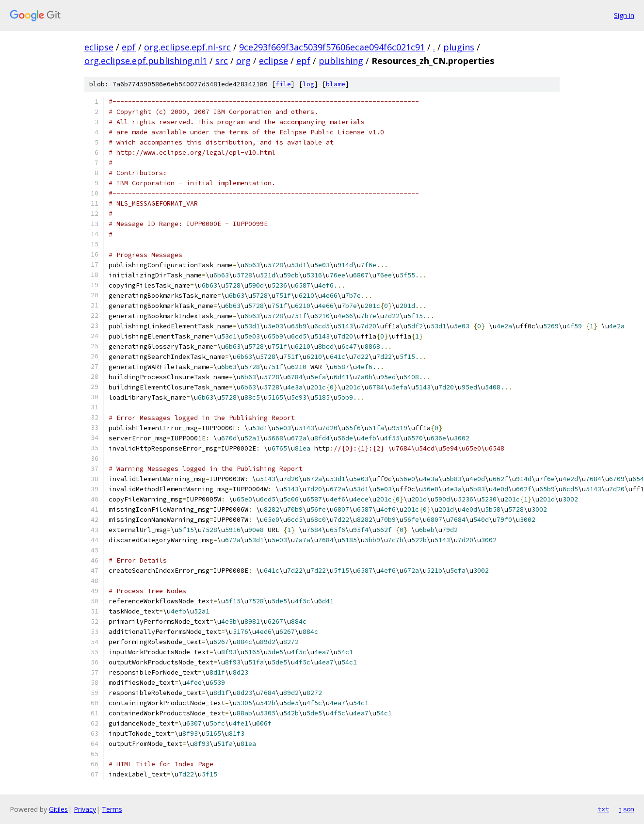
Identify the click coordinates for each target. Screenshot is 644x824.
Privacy (85, 809)
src (222, 61)
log (308, 84)
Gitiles (58, 809)
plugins (459, 47)
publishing (341, 61)
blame (336, 84)
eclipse (99, 47)
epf (129, 47)
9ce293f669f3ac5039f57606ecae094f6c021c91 (332, 47)
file (283, 84)
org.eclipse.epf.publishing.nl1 (146, 61)
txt (603, 809)
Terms (112, 809)
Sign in (624, 15)
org (243, 61)
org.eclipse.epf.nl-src (187, 47)
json (627, 809)
